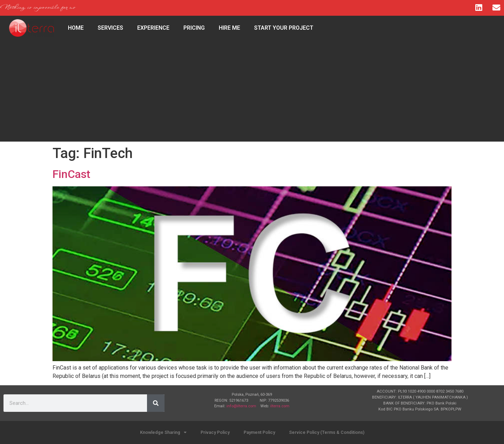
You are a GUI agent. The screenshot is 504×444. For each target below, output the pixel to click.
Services (110, 28)
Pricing (194, 28)
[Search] (156, 403)
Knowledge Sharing (163, 433)
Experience (153, 28)
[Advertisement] (252, 93)
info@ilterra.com (241, 406)
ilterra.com (280, 406)
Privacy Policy (215, 432)
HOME (76, 28)
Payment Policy (259, 432)
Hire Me (229, 28)
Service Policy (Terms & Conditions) (327, 432)
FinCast (71, 174)
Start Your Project (284, 28)
